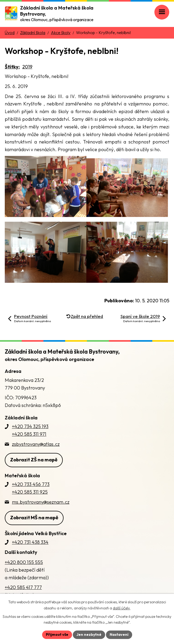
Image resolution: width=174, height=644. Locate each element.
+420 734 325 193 (30, 426)
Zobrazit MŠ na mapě (34, 518)
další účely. (122, 608)
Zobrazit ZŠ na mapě (34, 460)
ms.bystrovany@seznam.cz (41, 502)
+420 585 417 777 (23, 587)
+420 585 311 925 (30, 492)
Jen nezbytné (89, 634)
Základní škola (33, 33)
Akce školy (61, 33)
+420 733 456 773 (31, 484)
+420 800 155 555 (24, 562)
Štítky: (12, 67)
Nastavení (119, 634)
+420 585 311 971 (29, 434)
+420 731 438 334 (30, 542)
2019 (27, 67)
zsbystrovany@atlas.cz (36, 444)
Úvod (10, 33)
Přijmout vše (57, 634)
